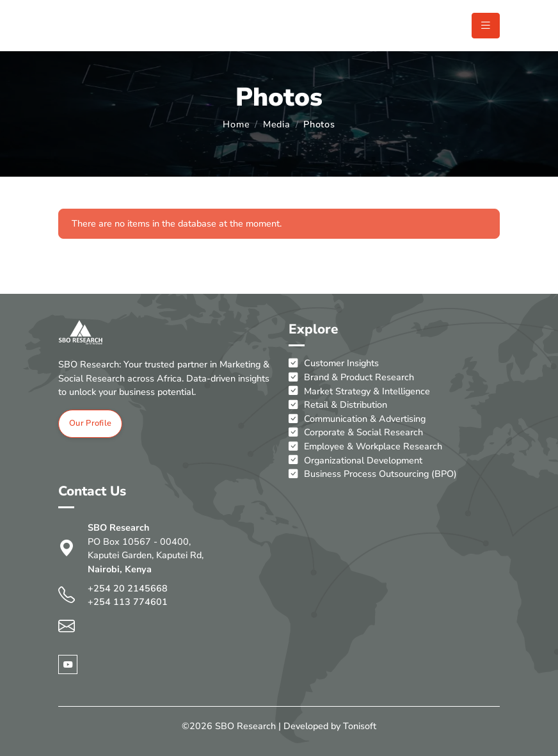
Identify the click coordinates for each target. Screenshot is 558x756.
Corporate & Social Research (356, 433)
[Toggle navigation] (486, 26)
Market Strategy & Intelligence (359, 392)
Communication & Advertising (357, 419)
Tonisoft (360, 726)
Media (277, 124)
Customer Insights (334, 364)
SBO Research (245, 726)
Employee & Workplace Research (365, 447)
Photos (319, 124)
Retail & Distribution (338, 405)
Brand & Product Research (351, 378)
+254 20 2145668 (128, 588)
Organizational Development (355, 461)
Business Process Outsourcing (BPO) (373, 474)
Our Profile (90, 423)
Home (236, 124)
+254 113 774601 (128, 602)
